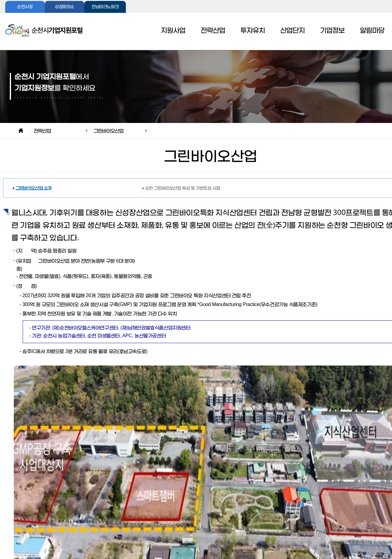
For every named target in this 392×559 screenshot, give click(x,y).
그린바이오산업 (108, 131)
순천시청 (25, 7)
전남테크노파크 (105, 7)
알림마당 (372, 31)
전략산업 (213, 31)
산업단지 (292, 31)
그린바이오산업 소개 (34, 188)
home (21, 131)
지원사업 (173, 31)
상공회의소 (64, 7)
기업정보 (332, 31)
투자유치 (253, 31)
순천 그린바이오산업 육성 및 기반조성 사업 (183, 188)
